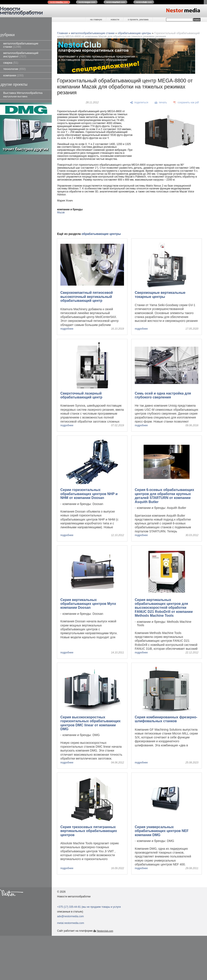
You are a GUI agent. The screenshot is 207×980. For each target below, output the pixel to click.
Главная (62, 33)
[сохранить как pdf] (186, 103)
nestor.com (59, 2)
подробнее (67, 329)
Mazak (61, 212)
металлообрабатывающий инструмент (21, 55)
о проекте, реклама (138, 19)
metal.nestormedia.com (71, 923)
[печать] (161, 103)
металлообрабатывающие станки (21, 45)
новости (115, 19)
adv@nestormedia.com (71, 916)
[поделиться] (139, 103)
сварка (11, 63)
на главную (96, 19)
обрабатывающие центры (134, 33)
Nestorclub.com (105, 931)
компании (13, 75)
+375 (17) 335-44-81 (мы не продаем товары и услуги (89, 907)
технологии (14, 69)
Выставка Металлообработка (23, 94)
